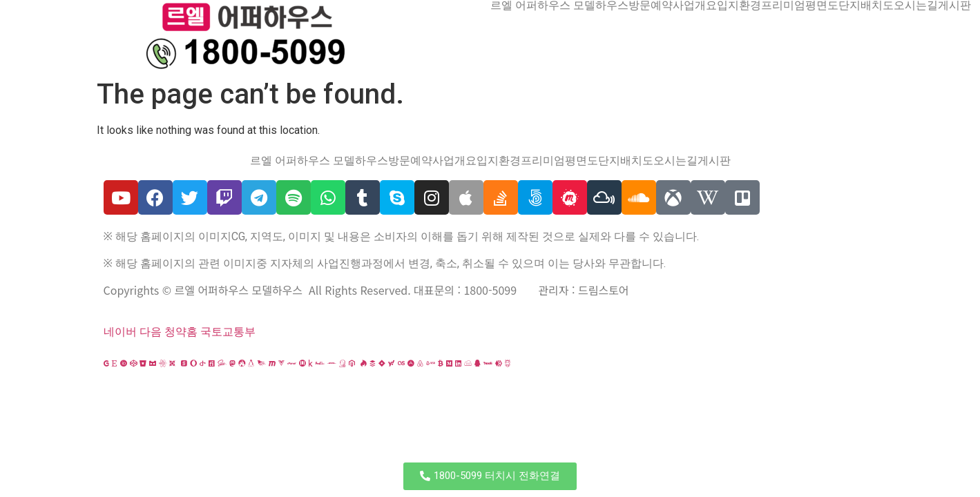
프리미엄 (783, 6)
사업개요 (695, 6)
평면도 (822, 6)
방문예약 (651, 6)
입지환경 (739, 6)
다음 (151, 332)
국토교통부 (228, 332)
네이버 (120, 332)
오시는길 (916, 6)
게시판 (954, 6)
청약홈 (181, 332)
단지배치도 (866, 6)
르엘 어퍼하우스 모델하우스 (559, 6)
